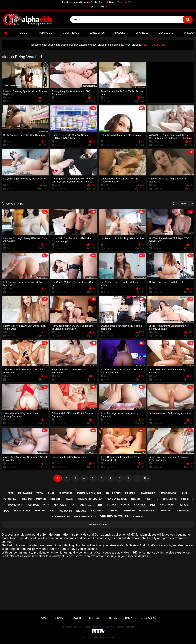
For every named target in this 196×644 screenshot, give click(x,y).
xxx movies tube (117, 499)
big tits (187, 499)
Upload (189, 33)
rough (136, 499)
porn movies (147, 511)
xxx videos (66, 493)
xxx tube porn (61, 517)
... (137, 478)
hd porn (66, 511)
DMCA (129, 618)
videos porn (167, 505)
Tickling (131, 2)
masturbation (169, 493)
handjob (138, 517)
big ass (81, 511)
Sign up (93, 7)
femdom (129, 511)
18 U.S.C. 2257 (148, 618)
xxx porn (152, 499)
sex (52, 511)
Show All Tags (98, 524)
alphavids (60, 505)
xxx (184, 493)
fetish (183, 505)
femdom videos (146, 535)
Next (147, 478)
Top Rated (46, 33)
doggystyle (22, 511)
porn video (183, 511)
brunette (170, 499)
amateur (87, 505)
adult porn (113, 493)
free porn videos (85, 517)
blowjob (25, 493)
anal (51, 493)
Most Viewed (71, 33)
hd (100, 505)
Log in (104, 7)
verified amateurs (114, 517)
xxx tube (33, 505)
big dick (56, 499)
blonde (131, 493)
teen (40, 493)
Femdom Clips (97, 2)
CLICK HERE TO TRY (154, 45)
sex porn (97, 511)
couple (125, 505)
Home (6, 33)
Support (95, 618)
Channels (142, 33)
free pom (40, 511)
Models (120, 33)
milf (153, 505)
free (11, 493)
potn (46, 505)
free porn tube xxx (90, 499)
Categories (97, 33)
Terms (113, 618)
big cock (112, 505)
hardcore (149, 493)
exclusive (140, 505)
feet (73, 505)
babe (70, 499)
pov (7, 511)
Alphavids (94, 638)
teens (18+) (165, 511)
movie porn (16, 505)
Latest (24, 33)
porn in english (89, 493)
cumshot (114, 511)
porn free (10, 499)
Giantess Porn (115, 2)
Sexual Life (166, 33)
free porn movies (33, 499)
